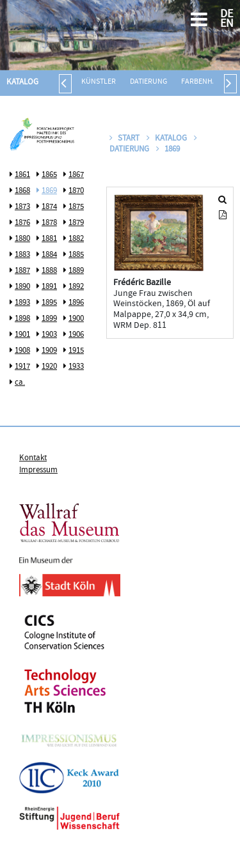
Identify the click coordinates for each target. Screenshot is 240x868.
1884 (49, 255)
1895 (49, 303)
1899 (49, 319)
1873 (22, 207)
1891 (49, 287)
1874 (49, 207)
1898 (22, 319)
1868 (22, 191)
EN (227, 25)
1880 (22, 239)
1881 (49, 239)
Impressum (38, 470)
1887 (22, 271)
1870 (76, 191)
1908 (22, 351)
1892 (76, 287)
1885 (76, 255)
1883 (22, 255)
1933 (76, 367)
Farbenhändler (210, 82)
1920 (49, 367)
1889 (76, 271)
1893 (22, 303)
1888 (49, 271)
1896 (76, 303)
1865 (49, 175)
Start (124, 139)
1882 (76, 239)
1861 (22, 175)
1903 (49, 335)
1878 (49, 223)
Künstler (99, 82)
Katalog (22, 82)
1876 (22, 223)
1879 (76, 223)
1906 (76, 335)
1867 (76, 175)
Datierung (148, 82)
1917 (22, 367)
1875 (76, 207)
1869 (49, 191)
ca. (20, 383)
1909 (49, 351)
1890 (22, 287)
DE (227, 15)
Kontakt (33, 458)
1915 (76, 351)
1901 (22, 335)
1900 (76, 319)
